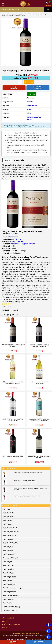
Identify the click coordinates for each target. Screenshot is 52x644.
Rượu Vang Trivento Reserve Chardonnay (39, 383)
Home (3, 14)
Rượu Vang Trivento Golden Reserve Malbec (13, 346)
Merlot (29, 119)
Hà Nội (13, 642)
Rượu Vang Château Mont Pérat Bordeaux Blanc (28, 473)
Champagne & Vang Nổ (10, 558)
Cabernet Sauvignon (34, 117)
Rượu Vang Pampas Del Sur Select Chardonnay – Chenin (13, 383)
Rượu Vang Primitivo (9, 592)
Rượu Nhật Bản (8, 550)
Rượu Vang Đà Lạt (9, 554)
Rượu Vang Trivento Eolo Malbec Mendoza (39, 457)
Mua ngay (29, 82)
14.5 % (29, 109)
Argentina (30, 98)
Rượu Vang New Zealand (11, 532)
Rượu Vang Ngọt (8, 573)
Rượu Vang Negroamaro (11, 595)
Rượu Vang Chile (8, 513)
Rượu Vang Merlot (9, 599)
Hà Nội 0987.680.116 (14, 88)
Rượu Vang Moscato (9, 577)
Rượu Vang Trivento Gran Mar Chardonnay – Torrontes (39, 420)
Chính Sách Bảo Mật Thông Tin (13, 607)
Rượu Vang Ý (7, 509)
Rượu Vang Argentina (20, 14)
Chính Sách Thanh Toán (11, 610)
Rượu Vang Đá (8, 580)
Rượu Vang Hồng (8, 569)
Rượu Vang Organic (9, 584)
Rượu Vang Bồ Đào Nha (10, 543)
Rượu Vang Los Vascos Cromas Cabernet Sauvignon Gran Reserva (31, 489)
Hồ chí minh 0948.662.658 (38, 88)
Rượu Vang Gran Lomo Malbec (13, 456)
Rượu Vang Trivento (33, 14)
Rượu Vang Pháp (8, 517)
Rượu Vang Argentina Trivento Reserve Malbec (13, 420)
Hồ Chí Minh (39, 642)
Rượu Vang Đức (8, 539)
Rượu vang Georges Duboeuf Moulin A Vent (27, 496)
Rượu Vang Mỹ (8, 524)
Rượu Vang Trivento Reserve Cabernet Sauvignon (39, 346)
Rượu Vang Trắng (8, 565)
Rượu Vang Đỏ (32, 106)
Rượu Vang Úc (7, 520)
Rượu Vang (9, 14)
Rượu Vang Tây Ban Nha (11, 528)
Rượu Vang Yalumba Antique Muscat (25, 480)
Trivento (30, 102)
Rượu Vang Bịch (8, 547)
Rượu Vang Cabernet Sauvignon (13, 588)
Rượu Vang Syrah (8, 603)
